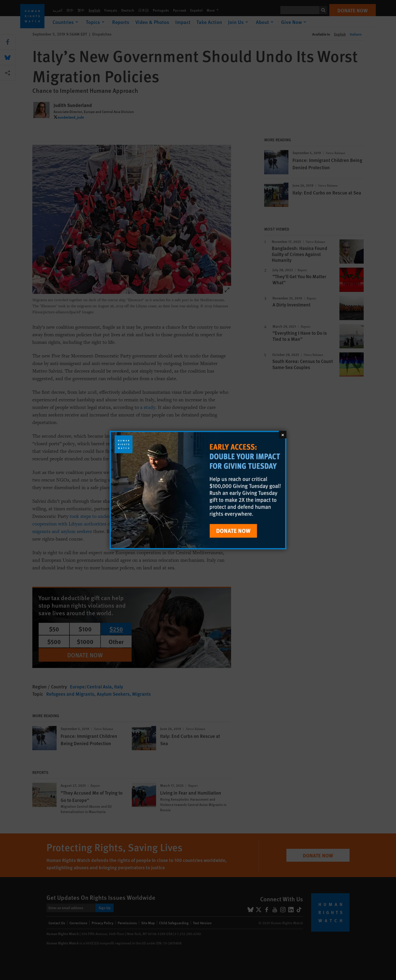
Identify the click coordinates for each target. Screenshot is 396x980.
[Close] (283, 434)
